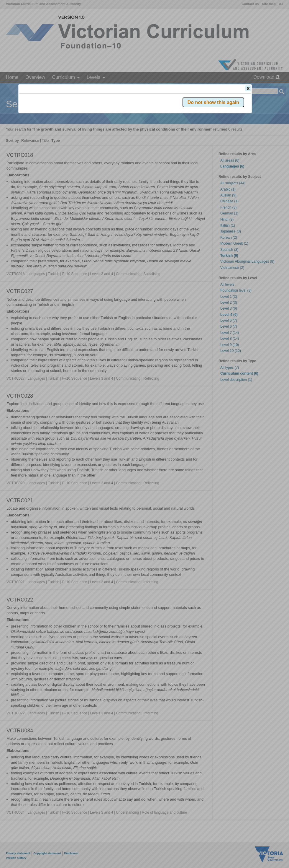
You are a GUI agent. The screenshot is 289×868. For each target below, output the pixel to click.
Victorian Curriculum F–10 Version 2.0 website (87, 122)
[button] (248, 88)
